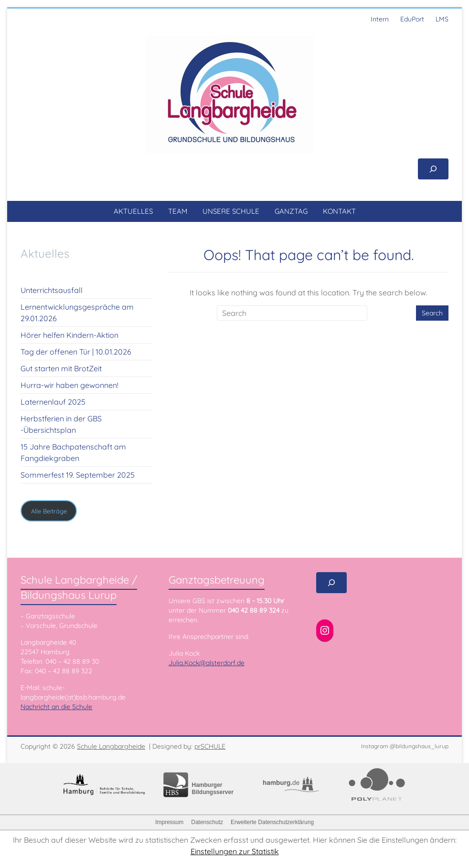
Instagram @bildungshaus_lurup (405, 746)
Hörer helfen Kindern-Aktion (69, 335)
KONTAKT (339, 211)
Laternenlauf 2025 (53, 402)
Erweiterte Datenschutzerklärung (272, 822)
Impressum (169, 822)
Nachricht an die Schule (56, 707)
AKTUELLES (133, 211)
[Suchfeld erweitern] (433, 169)
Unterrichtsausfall (52, 290)
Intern (380, 19)
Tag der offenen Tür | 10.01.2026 (76, 352)
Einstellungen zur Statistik (235, 851)
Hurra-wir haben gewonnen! (69, 385)
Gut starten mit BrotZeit (61, 368)
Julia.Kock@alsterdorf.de (207, 663)
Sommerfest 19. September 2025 (78, 475)
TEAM (178, 211)
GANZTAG (291, 211)
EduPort (412, 19)
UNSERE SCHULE (231, 211)
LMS (442, 19)
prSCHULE (210, 746)
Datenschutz (207, 822)
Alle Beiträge (49, 511)
